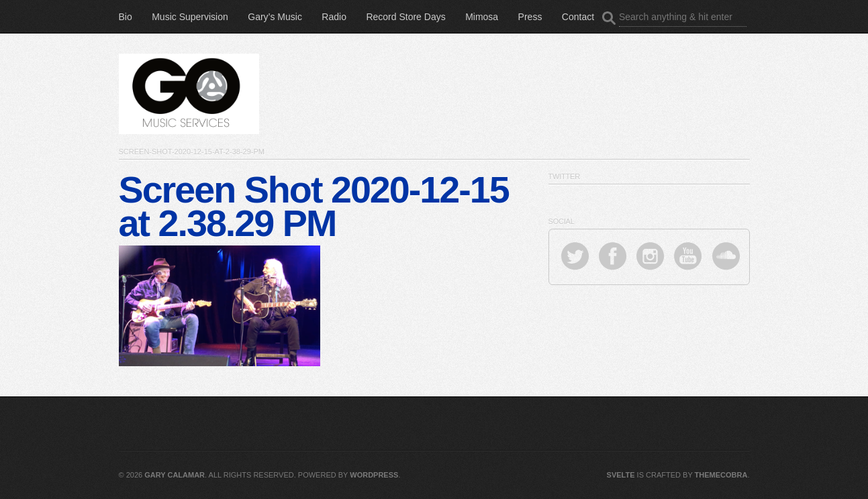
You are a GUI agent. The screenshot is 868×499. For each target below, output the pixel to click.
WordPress (374, 475)
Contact (578, 17)
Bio (126, 17)
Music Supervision (190, 17)
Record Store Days (405, 17)
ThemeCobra (721, 475)
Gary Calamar (175, 475)
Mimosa (482, 17)
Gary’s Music (275, 17)
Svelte (621, 475)
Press (530, 17)
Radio (334, 17)
